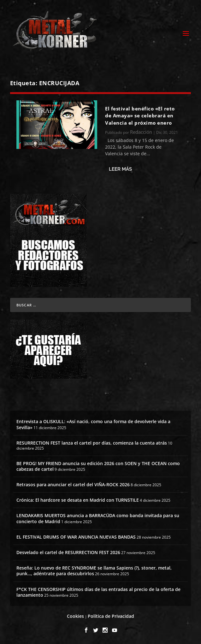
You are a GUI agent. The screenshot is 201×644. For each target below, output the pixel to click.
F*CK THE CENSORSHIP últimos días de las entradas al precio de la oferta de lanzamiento (98, 592)
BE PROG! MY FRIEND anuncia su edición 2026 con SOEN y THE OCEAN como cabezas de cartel (98, 466)
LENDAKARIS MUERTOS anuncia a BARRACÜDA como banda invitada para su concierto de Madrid (98, 518)
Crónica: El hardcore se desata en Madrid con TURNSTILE (78, 500)
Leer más (120, 169)
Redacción (141, 132)
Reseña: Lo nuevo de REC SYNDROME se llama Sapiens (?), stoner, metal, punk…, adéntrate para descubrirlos (94, 571)
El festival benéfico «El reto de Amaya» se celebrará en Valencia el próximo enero (140, 116)
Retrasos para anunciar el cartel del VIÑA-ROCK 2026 (73, 484)
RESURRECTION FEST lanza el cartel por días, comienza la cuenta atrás (92, 443)
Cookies (75, 616)
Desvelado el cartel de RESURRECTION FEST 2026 (68, 552)
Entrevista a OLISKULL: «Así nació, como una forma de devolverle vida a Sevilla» (93, 424)
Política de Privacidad (111, 616)
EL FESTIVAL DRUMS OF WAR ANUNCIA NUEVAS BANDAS (76, 537)
